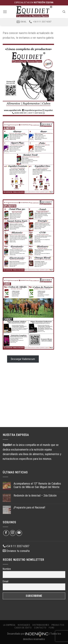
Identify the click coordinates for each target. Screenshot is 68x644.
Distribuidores (41, 625)
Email (6, 581)
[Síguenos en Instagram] (13, 533)
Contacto (40, 628)
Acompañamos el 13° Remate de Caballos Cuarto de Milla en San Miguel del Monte (37, 485)
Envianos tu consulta (16, 551)
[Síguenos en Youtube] (19, 533)
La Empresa (9, 625)
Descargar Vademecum (23, 359)
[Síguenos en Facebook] (6, 533)
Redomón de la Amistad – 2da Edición (35, 496)
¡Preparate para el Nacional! (29, 507)
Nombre (7, 569)
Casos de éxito (23, 628)
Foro (51, 628)
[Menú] (5, 12)
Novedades (24, 625)
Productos (58, 625)
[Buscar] (64, 12)
